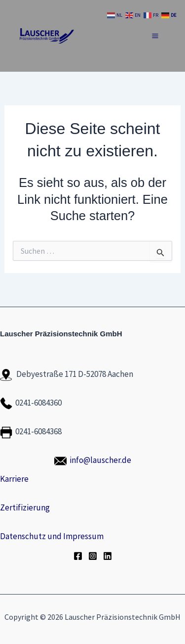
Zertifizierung (25, 507)
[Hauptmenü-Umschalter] (156, 36)
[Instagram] (93, 556)
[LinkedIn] (108, 556)
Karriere (14, 479)
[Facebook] (78, 556)
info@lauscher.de (100, 460)
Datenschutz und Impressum (52, 536)
